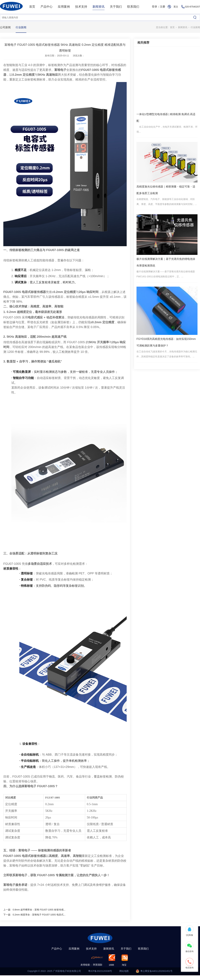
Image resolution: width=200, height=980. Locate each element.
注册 (162, 7)
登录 (154, 7)
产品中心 (46, 7)
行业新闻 (21, 27)
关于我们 (116, 7)
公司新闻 (5, 27)
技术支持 (81, 7)
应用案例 (64, 7)
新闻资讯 (98, 7)
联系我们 (133, 7)
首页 (32, 7)
